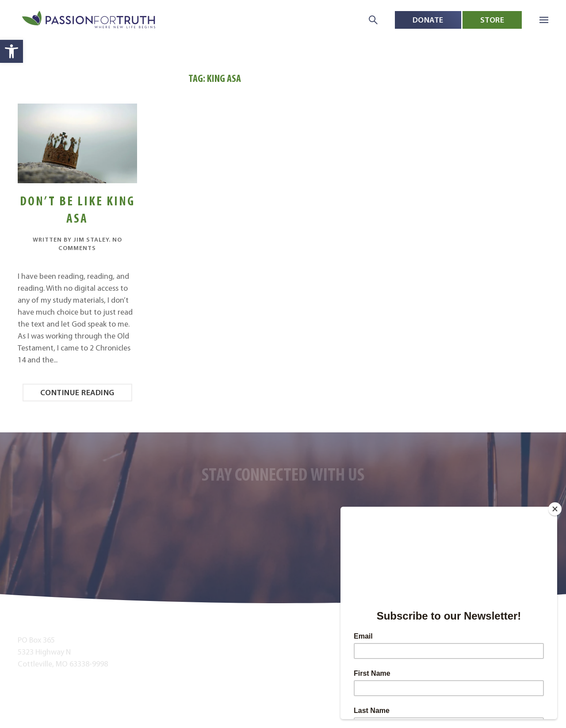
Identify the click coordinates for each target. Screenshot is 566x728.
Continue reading (77, 392)
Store (492, 20)
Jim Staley (91, 239)
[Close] (555, 509)
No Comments (90, 244)
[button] (11, 51)
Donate (428, 20)
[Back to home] (90, 20)
